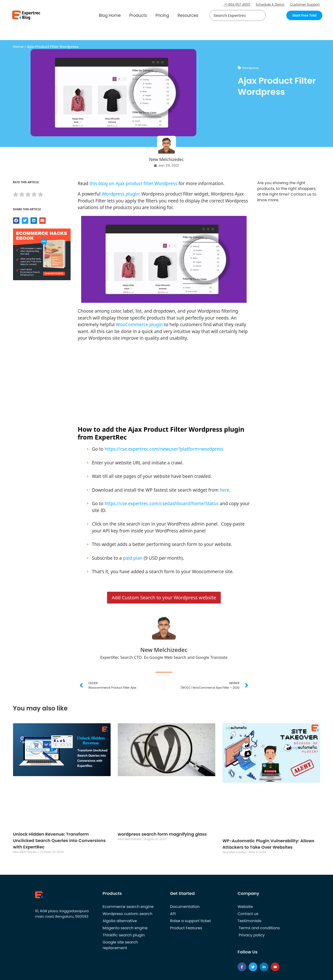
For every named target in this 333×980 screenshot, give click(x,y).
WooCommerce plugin (139, 325)
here (225, 490)
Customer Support (304, 5)
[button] (256, 15)
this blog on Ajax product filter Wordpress (133, 183)
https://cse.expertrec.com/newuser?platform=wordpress (164, 449)
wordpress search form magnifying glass (162, 834)
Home (18, 47)
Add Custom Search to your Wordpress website (164, 598)
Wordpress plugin (120, 194)
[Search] (260, 15)
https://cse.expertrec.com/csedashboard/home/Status (161, 504)
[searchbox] (234, 15)
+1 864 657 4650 (235, 5)
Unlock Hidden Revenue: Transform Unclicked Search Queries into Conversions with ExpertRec (59, 840)
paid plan (133, 558)
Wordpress (251, 68)
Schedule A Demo (269, 5)
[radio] (16, 195)
